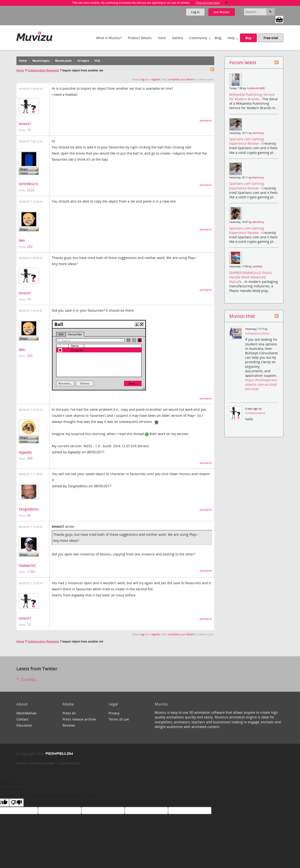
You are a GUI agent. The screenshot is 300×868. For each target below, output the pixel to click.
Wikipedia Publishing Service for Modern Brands (252, 97)
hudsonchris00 (256, 88)
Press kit (69, 713)
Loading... (27, 679)
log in (144, 79)
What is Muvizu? (109, 38)
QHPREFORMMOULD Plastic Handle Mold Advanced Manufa (251, 277)
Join (222, 12)
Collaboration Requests (43, 70)
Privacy (114, 713)
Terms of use (119, 719)
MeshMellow (26, 713)
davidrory (258, 222)
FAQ (97, 61)
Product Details (140, 38)
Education (24, 725)
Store (162, 38)
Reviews (69, 725)
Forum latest (243, 62)
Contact (22, 719)
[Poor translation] (16, 803)
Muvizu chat (242, 316)
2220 (31, 190)
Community (198, 38)
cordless (257, 266)
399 (30, 458)
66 (29, 515)
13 (29, 130)
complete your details (181, 79)
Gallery (178, 38)
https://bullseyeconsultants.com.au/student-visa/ (261, 384)
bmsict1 (25, 124)
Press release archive (79, 719)
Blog (218, 38)
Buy (248, 38)
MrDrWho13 (28, 184)
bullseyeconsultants (257, 333)
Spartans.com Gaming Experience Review (247, 141)
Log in (195, 12)
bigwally (25, 452)
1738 (31, 572)
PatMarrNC (27, 566)
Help (231, 38)
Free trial (271, 38)
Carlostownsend (255, 413)
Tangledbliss (29, 509)
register (156, 79)
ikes (22, 240)
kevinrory (258, 133)
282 (30, 246)
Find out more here (208, 3)
